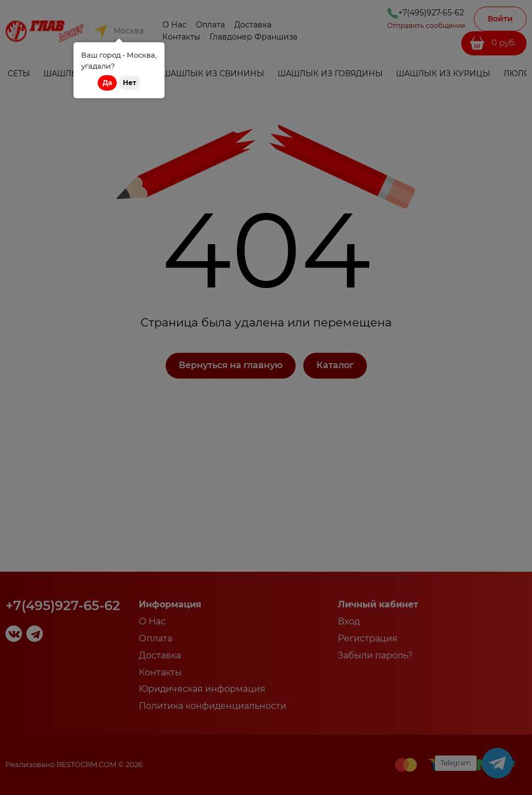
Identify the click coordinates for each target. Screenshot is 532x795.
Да (107, 83)
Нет (129, 83)
